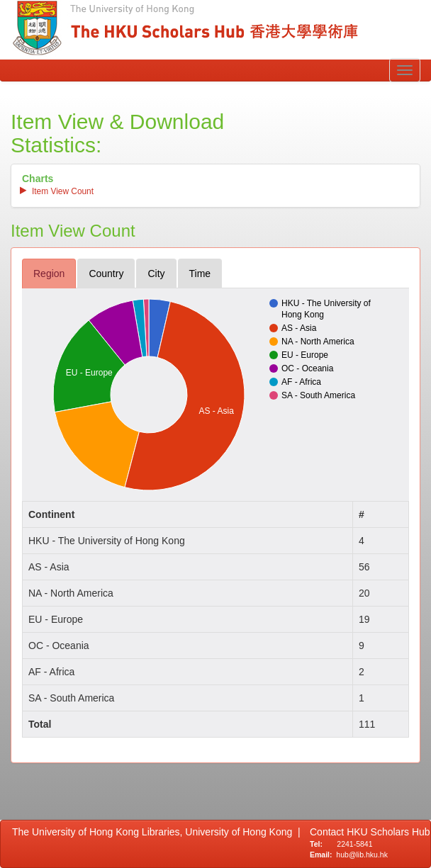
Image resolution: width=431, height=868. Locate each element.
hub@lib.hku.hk (362, 855)
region (49, 274)
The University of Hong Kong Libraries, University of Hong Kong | (156, 832)
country (106, 274)
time (200, 274)
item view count (63, 191)
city (156, 274)
